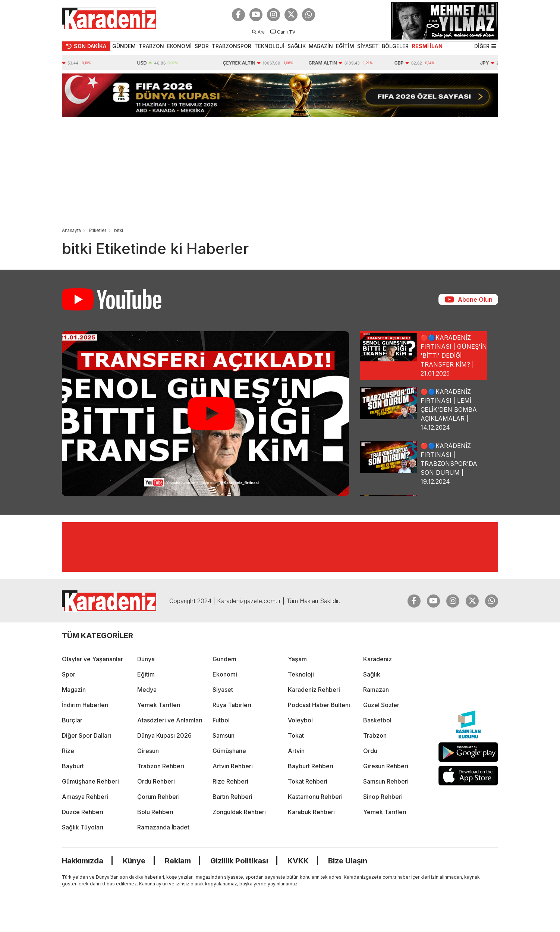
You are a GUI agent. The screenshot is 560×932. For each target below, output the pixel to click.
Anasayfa (71, 230)
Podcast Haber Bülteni (319, 705)
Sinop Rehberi (383, 797)
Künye (134, 861)
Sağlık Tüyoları (83, 827)
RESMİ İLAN (427, 46)
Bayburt (73, 766)
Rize (68, 751)
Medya (147, 690)
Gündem (224, 659)
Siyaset (223, 690)
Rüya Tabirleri (232, 705)
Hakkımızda (83, 861)
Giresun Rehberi (386, 766)
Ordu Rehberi (156, 781)
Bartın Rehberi (232, 797)
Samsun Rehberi (386, 781)
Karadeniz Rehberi (314, 690)
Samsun (224, 735)
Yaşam (297, 659)
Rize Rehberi (230, 781)
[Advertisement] (280, 169)
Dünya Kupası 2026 (164, 735)
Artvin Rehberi (233, 766)
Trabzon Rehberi (161, 766)
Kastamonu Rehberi (315, 797)
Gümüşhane (229, 751)
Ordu (370, 751)
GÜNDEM (124, 46)
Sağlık (372, 674)
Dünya (146, 659)
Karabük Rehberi (311, 812)
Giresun (148, 751)
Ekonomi (225, 674)
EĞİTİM (345, 46)
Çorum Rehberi (158, 797)
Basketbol (377, 720)
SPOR (202, 46)
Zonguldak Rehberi (239, 812)
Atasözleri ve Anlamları (170, 720)
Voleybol (300, 720)
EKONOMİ (179, 46)
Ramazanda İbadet (163, 827)
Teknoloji (301, 674)
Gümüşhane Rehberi (90, 781)
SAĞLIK (297, 46)
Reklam (178, 861)
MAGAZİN (321, 46)
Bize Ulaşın (348, 861)
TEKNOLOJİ (269, 46)
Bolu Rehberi (155, 812)
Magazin (74, 690)
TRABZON (151, 46)
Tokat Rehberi (308, 781)
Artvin (296, 751)
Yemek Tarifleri (159, 705)
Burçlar (72, 720)
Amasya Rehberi (85, 797)
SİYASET (368, 46)
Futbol (221, 720)
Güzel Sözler (381, 705)
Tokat (296, 735)
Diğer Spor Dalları (86, 735)
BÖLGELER (395, 46)
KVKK (298, 861)
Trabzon (375, 735)
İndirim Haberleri (85, 705)
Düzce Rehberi (83, 812)
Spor (69, 674)
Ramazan (376, 690)
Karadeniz (377, 659)
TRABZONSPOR (232, 46)
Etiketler (97, 230)
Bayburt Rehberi (311, 766)
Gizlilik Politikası (239, 861)
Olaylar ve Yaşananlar (92, 659)
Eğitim (146, 674)
